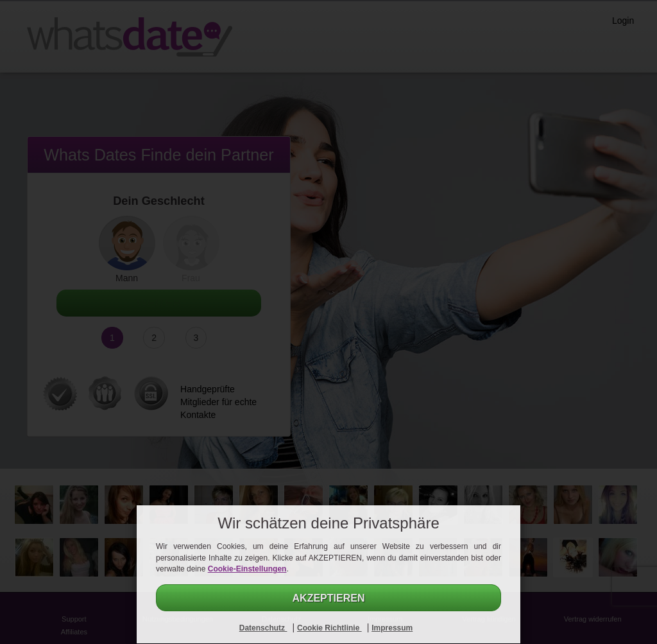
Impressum (392, 628)
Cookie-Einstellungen (247, 569)
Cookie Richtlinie (329, 628)
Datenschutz (263, 628)
